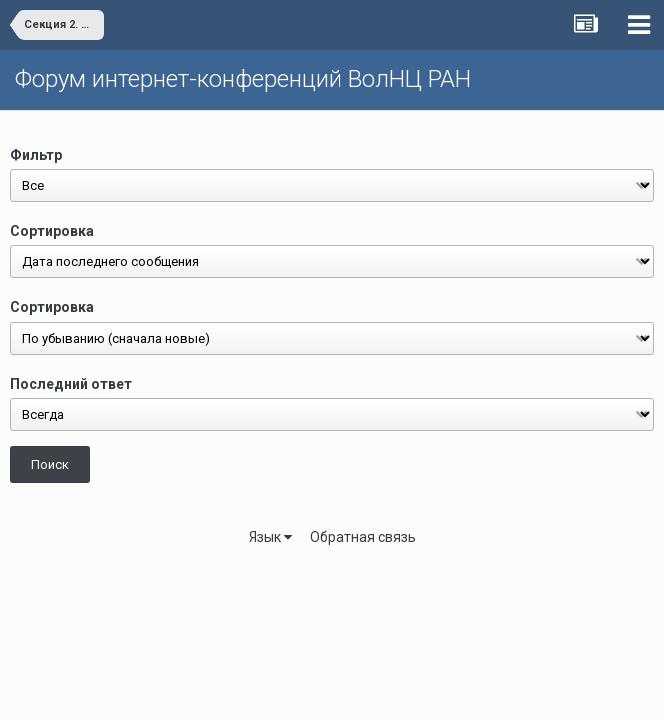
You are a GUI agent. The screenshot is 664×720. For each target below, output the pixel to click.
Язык (270, 537)
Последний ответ (71, 384)
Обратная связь (363, 537)
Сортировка (52, 231)
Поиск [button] (50, 464)
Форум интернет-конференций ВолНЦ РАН (243, 79)
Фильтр (36, 155)
